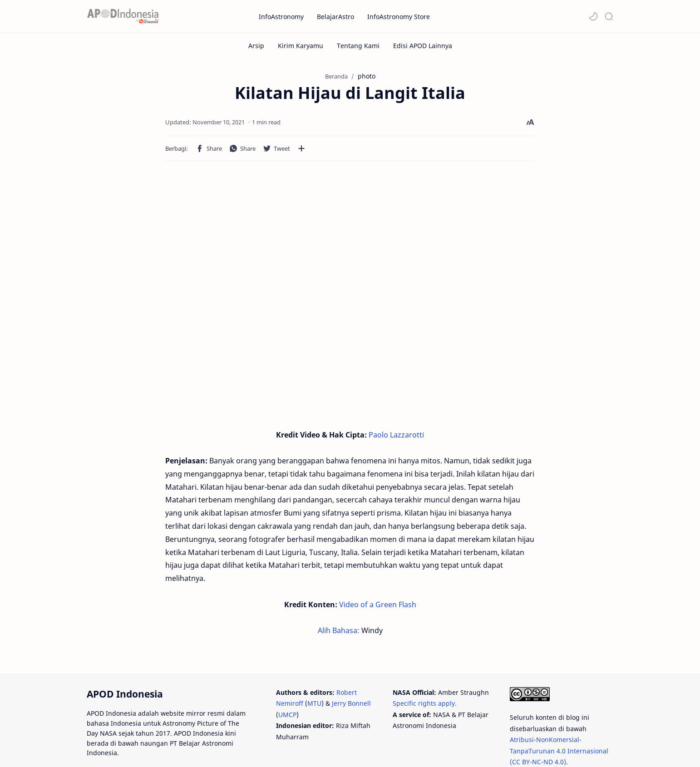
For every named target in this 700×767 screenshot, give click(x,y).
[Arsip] (256, 46)
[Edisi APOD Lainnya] (423, 46)
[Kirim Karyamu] (301, 46)
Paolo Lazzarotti (396, 435)
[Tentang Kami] (358, 46)
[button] (593, 16)
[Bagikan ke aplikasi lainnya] (227, 148)
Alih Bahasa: (340, 591)
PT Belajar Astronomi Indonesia (182, 748)
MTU (314, 664)
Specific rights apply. (425, 664)
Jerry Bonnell (351, 664)
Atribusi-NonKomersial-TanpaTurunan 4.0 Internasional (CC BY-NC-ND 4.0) (559, 712)
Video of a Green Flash (378, 565)
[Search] (609, 16)
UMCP (287, 676)
